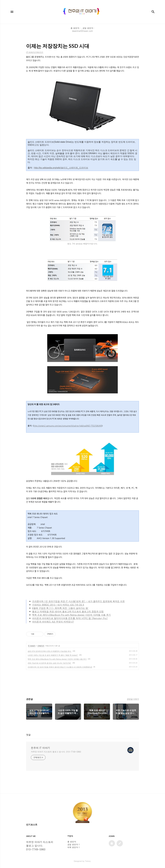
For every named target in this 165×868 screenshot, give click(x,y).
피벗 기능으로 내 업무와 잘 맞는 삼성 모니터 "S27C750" (49, 663)
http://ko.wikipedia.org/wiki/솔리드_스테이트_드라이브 (61, 168)
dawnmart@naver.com (82, 31)
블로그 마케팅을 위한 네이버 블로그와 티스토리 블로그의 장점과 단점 (68, 611)
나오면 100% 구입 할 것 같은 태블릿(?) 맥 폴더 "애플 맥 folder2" (53, 655)
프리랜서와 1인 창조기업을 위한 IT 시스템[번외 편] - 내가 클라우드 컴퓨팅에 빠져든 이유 (78, 601)
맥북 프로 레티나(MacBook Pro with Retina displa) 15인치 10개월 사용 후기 (71, 615)
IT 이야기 (32, 646)
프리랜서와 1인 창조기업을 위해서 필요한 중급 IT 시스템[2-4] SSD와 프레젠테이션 (60, 667)
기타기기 (41, 646)
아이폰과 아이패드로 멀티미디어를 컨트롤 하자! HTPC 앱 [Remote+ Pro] (70, 618)
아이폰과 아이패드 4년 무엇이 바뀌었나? (53, 622)
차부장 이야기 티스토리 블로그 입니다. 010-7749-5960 (56, 752)
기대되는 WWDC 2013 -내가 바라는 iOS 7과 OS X (58, 605)
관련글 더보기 (133, 699)
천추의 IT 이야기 (40, 748)
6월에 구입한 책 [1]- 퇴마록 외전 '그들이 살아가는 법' (60, 608)
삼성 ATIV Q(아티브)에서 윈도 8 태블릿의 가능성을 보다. (50, 651)
